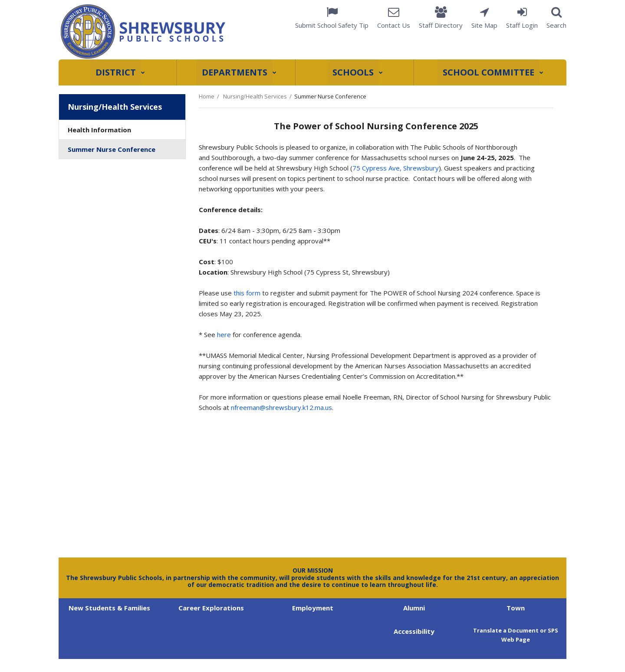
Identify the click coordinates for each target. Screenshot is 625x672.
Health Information (99, 130)
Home (207, 96)
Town (516, 608)
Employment (313, 608)
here (224, 334)
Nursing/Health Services (255, 96)
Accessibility (414, 631)
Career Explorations (211, 608)
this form (247, 293)
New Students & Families (109, 608)
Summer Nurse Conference (112, 149)
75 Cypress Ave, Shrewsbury (396, 168)
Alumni (414, 608)
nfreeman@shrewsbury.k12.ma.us (281, 407)
